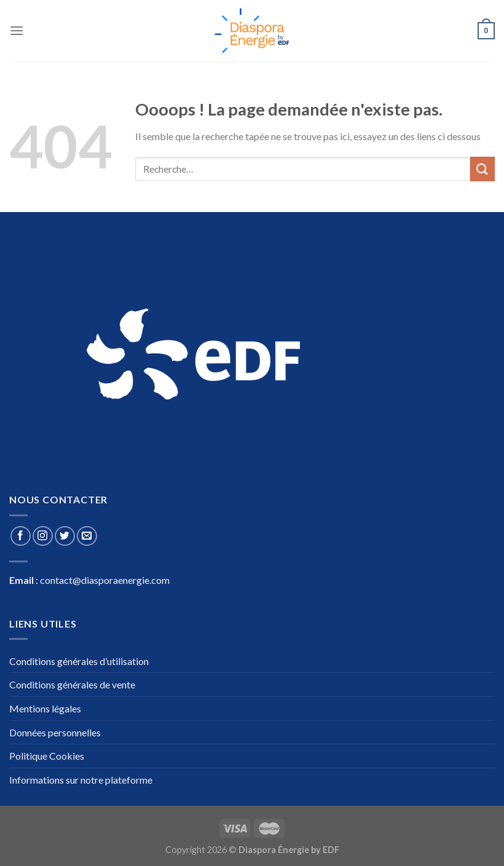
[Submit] (482, 169)
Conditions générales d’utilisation (79, 661)
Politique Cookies (47, 756)
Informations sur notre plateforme (81, 780)
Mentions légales (45, 708)
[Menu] (17, 30)
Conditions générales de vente (72, 684)
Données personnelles (55, 732)
